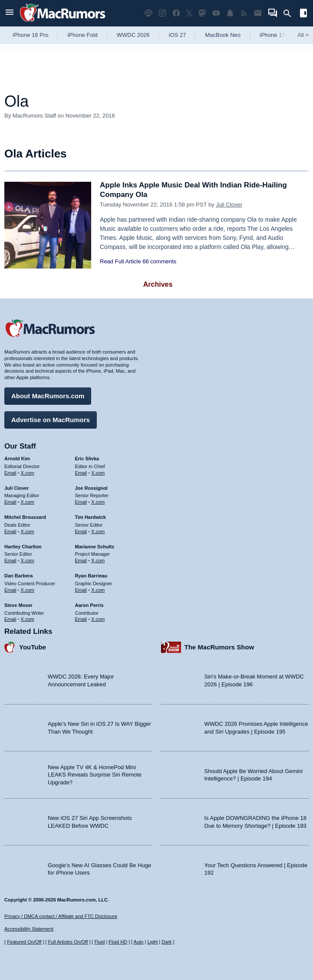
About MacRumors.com (48, 396)
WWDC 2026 (133, 35)
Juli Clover (229, 205)
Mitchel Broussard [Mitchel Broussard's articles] (25, 517)
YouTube (33, 647)
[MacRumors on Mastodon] (202, 13)
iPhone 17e (274, 35)
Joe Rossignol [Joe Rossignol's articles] (91, 488)
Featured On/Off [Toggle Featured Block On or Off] (24, 942)
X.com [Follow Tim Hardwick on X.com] (98, 531)
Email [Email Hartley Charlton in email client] (10, 560)
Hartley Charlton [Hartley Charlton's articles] (23, 547)
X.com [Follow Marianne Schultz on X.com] (98, 560)
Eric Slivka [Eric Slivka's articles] (87, 459)
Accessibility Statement (29, 929)
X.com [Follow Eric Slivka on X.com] (98, 473)
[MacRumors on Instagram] (162, 13)
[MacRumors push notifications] (230, 13)
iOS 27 (178, 35)
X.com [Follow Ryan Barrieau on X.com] (98, 590)
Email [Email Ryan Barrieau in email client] (81, 590)
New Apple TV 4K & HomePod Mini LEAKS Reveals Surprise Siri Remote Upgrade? (95, 775)
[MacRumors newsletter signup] (258, 13)
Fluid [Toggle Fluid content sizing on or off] (99, 942)
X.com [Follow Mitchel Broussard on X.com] (28, 531)
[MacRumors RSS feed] (244, 13)
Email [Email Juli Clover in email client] (10, 502)
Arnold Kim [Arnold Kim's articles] (17, 459)
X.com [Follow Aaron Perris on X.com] (98, 619)
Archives (158, 284)
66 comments (159, 261)
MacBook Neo (223, 35)
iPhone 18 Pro (30, 35)
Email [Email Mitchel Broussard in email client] (10, 531)
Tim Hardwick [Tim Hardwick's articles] (91, 517)
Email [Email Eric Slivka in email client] (81, 473)
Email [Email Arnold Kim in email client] (10, 473)
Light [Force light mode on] (152, 942)
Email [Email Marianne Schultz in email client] (81, 560)
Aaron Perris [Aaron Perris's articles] (89, 605)
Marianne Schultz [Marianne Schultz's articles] (95, 547)
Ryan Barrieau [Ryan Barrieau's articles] (91, 576)
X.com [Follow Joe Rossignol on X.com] (98, 502)
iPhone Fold (82, 35)
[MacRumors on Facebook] (176, 13)
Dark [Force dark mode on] (166, 942)
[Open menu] (10, 13)
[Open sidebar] (303, 14)
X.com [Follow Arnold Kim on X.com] (28, 473)
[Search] (290, 13)
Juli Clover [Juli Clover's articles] (16, 488)
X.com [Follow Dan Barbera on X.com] (28, 590)
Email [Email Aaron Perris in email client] (81, 619)
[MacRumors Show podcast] (148, 13)
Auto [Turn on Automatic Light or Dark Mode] (139, 942)
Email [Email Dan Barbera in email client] (10, 590)
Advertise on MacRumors (51, 420)
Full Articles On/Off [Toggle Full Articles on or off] (68, 942)
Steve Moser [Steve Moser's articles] (18, 605)
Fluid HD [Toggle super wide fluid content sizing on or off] (118, 942)
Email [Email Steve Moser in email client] (10, 619)
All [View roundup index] (303, 35)
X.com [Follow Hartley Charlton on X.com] (28, 560)
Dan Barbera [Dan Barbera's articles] (18, 576)
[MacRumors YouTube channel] (216, 13)
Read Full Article (120, 261)
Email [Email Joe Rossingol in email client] (81, 502)
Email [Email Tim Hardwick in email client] (81, 531)
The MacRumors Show (219, 647)
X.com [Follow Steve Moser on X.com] (28, 619)
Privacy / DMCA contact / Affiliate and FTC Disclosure (61, 916)
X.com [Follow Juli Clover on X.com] (28, 502)
